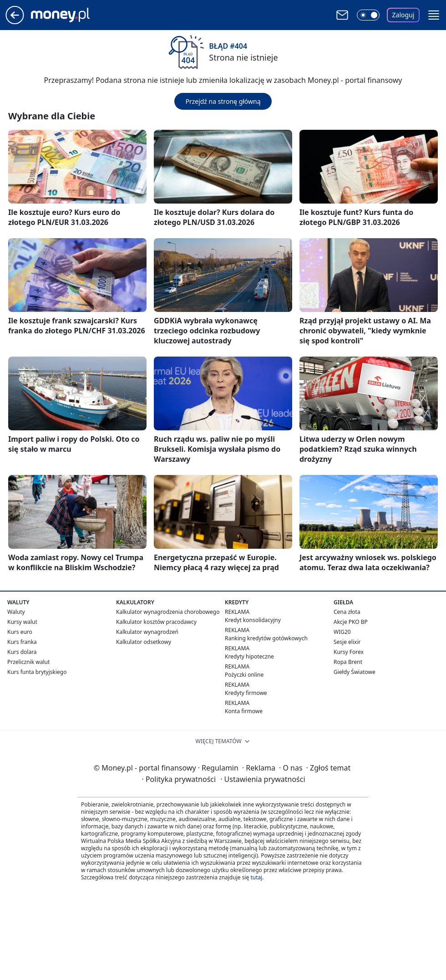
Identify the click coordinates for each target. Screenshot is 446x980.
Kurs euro (20, 632)
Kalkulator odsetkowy (144, 642)
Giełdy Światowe (355, 672)
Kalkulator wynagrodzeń (147, 632)
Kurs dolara (22, 652)
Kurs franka (22, 642)
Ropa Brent (348, 662)
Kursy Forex (349, 652)
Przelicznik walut (28, 662)
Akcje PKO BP (351, 622)
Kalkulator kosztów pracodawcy (156, 622)
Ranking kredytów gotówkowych (266, 638)
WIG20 (342, 632)
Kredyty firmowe (246, 693)
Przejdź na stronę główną (223, 101)
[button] (434, 15)
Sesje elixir (347, 642)
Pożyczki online (244, 675)
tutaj (256, 877)
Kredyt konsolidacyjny (253, 620)
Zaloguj (403, 15)
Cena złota (347, 612)
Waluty (16, 612)
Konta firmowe (244, 711)
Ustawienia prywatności (263, 779)
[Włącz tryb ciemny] (368, 15)
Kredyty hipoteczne (249, 656)
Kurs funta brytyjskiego (37, 672)
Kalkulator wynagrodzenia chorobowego (168, 612)
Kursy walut (22, 622)
